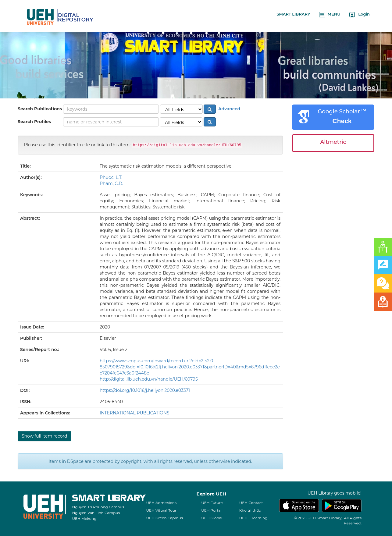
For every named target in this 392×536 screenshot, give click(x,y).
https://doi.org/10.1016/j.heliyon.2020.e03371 (145, 390)
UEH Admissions (162, 503)
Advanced (229, 109)
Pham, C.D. (111, 183)
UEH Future (212, 503)
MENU (330, 14)
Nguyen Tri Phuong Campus (98, 507)
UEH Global (212, 518)
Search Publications (40, 109)
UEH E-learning (253, 518)
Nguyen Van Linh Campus (96, 513)
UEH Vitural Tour (161, 510)
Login (360, 14)
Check (342, 121)
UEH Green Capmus (165, 518)
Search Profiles (34, 122)
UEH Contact (251, 503)
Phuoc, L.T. (111, 177)
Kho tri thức (250, 510)
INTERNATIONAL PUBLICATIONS (135, 413)
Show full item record (44, 436)
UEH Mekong (84, 518)
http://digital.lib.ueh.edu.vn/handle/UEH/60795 (149, 379)
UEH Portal (211, 510)
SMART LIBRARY (293, 14)
